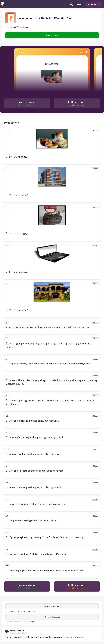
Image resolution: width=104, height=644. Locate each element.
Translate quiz (52, 617)
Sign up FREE (94, 4)
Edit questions (52, 606)
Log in (79, 4)
